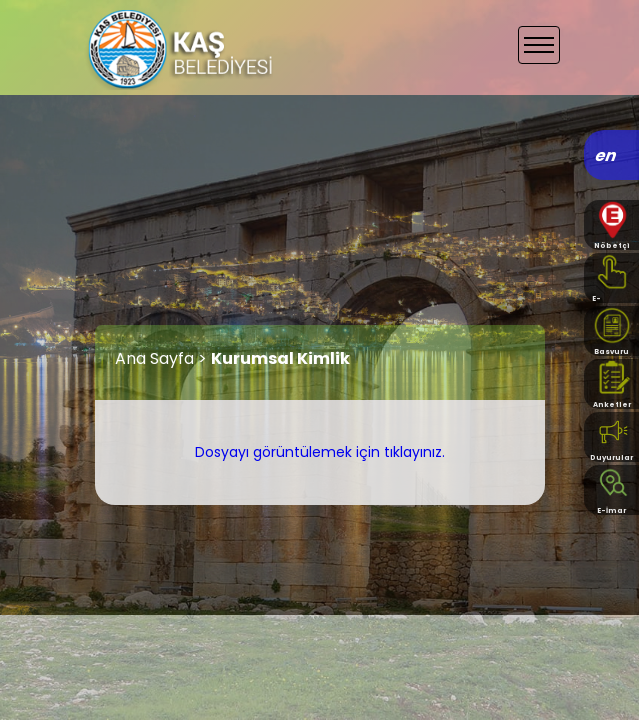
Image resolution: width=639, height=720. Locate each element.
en (606, 155)
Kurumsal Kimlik (280, 358)
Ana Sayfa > (163, 358)
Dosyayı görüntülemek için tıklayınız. (320, 452)
